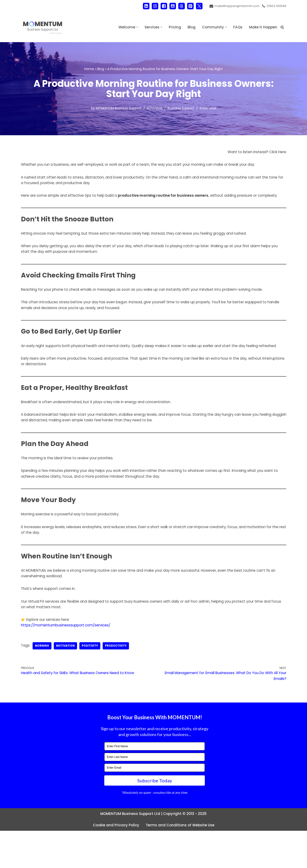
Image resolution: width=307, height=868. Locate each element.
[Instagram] (152, 6)
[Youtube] (169, 6)
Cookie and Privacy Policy (115, 862)
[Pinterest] (187, 6)
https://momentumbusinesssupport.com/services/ (68, 659)
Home (89, 68)
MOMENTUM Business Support (116, 109)
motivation (67, 680)
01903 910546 (276, 6)
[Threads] (178, 6)
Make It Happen (262, 27)
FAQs (236, 27)
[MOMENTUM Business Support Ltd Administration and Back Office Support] (43, 27)
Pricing (172, 27)
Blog (189, 27)
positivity (93, 680)
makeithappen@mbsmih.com (234, 6)
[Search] (282, 27)
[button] (133, 27)
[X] (196, 6)
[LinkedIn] (143, 6)
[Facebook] (161, 6)
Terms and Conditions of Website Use (181, 862)
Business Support (183, 109)
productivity (120, 680)
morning (43, 680)
